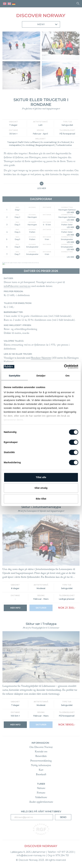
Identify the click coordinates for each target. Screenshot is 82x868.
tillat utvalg (41, 488)
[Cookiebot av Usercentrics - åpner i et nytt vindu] (64, 367)
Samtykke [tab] (15, 376)
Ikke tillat (41, 499)
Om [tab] (67, 376)
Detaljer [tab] (41, 376)
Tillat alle (41, 477)
